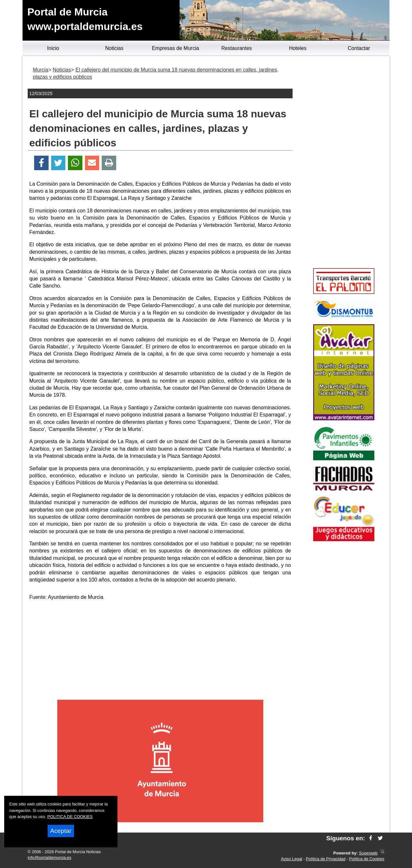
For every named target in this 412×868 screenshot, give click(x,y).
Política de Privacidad (326, 859)
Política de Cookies (367, 859)
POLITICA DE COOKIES (70, 817)
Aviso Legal (292, 859)
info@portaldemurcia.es (49, 858)
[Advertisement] (160, 651)
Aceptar (61, 831)
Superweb (368, 853)
